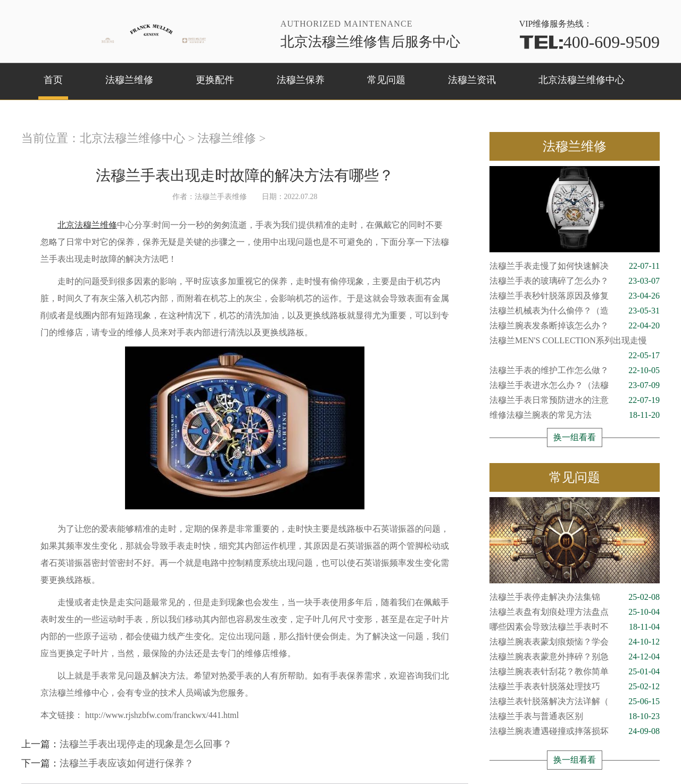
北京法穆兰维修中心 (582, 80)
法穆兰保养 (301, 80)
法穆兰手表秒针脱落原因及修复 (575, 296)
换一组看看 (575, 437)
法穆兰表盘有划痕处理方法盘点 (575, 612)
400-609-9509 (589, 42)
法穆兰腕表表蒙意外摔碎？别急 (575, 657)
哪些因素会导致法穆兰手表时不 (575, 627)
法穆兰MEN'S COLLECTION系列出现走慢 (575, 342)
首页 (53, 80)
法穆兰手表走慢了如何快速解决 (575, 266)
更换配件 (215, 80)
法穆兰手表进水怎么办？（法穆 (575, 385)
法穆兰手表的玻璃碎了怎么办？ (575, 281)
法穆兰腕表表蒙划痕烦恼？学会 (575, 642)
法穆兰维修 (129, 80)
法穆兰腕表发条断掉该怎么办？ (575, 326)
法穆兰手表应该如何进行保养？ (127, 763)
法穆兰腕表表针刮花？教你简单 (575, 672)
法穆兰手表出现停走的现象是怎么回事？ (146, 744)
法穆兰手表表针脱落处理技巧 (575, 687)
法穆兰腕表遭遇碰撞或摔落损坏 (575, 731)
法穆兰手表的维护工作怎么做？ (575, 370)
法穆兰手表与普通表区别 (575, 716)
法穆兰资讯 (472, 80)
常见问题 (386, 80)
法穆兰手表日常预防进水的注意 (575, 400)
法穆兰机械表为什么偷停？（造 (575, 311)
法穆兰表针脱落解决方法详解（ (575, 702)
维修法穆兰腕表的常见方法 (575, 415)
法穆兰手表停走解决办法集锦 (575, 597)
